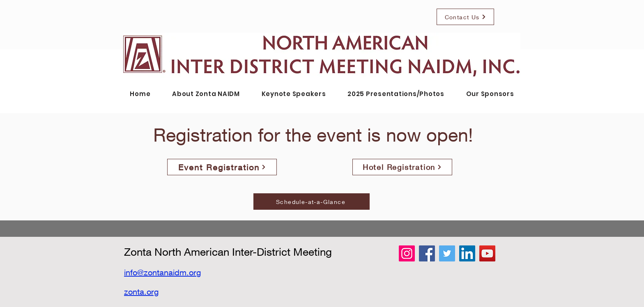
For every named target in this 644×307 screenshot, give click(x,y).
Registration (203, 135)
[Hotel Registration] (402, 167)
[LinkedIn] (467, 253)
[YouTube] (487, 253)
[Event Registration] (222, 167)
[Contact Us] (465, 17)
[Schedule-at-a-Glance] (312, 202)
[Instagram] (407, 253)
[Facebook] (427, 253)
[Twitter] (447, 253)
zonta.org (141, 292)
